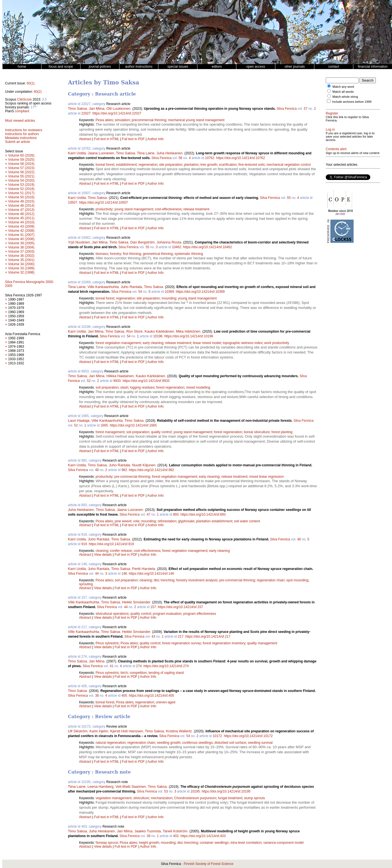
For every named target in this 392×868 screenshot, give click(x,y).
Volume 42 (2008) (21, 231)
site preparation (171, 165)
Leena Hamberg (100, 787)
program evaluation (167, 614)
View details (103, 555)
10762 (210, 158)
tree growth (209, 165)
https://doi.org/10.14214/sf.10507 (103, 203)
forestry (116, 254)
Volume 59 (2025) (21, 160)
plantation (191, 165)
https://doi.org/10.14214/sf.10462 (208, 247)
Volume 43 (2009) (21, 226)
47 (149, 515)
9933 (117, 381)
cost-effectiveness (168, 209)
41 (112, 666)
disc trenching (164, 580)
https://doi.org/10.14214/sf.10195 (226, 791)
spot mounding (297, 580)
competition (138, 673)
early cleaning (153, 343)
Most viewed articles (20, 121)
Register (332, 113)
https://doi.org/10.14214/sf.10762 (240, 158)
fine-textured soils (251, 165)
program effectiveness (200, 614)
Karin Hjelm (99, 731)
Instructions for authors (22, 134)
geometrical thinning (158, 254)
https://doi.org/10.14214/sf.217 (208, 637)
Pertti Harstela (144, 569)
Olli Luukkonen (118, 109)
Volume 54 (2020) (21, 181)
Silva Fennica (287, 109)
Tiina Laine (146, 153)
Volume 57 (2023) (21, 168)
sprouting (86, 584)
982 (124, 470)
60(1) (31, 83)
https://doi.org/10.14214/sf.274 (166, 666)
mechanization (161, 798)
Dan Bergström (142, 242)
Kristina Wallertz (179, 731)
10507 (73, 203)
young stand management (134, 209)
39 (149, 836)
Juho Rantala (131, 287)
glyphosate (186, 521)
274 (139, 666)
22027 (86, 113)
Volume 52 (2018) (21, 189)
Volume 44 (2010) (21, 222)
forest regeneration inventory (224, 643)
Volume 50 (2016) (21, 197)
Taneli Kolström (175, 831)
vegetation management (113, 798)
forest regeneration (170, 387)
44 (97, 574)
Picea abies (104, 120)
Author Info (155, 139)
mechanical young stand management (196, 120)
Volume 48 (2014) (21, 206)
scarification (228, 165)
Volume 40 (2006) (21, 239)
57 (306, 109)
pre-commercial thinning (132, 477)
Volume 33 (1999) (21, 268)
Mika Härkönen (188, 331)
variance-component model (284, 843)
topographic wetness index (242, 343)
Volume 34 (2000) (21, 264)
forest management (110, 432)
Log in (330, 130)
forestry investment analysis (197, 580)
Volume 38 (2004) (21, 247)
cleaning (102, 551)
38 (97, 696)
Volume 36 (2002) (21, 256)
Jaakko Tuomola (148, 831)
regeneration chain (270, 580)
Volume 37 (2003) (21, 252)
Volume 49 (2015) (21, 201)
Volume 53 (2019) (21, 185)
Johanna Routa (169, 242)
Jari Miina (97, 109)
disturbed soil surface (230, 743)
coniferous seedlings (197, 743)
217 (181, 637)
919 (84, 544)
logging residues (142, 387)
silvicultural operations (112, 614)
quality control (161, 432)
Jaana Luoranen (101, 153)
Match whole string (345, 97)
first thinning (132, 254)
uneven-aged (166, 702)
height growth (149, 843)
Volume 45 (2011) (21, 218)
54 (140, 292)
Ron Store (135, 331)
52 (89, 381)
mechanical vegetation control (289, 165)
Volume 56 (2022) (21, 172)
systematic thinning (189, 254)
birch (124, 673)
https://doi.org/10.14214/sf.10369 (200, 292)
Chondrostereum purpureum (195, 798)
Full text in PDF (133, 139)
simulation (122, 120)
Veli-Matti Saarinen (131, 787)
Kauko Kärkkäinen (159, 331)
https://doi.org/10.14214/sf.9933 (146, 381)
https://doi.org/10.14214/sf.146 (151, 574)
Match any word (343, 87)
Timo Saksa (77, 109)
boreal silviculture (257, 432)
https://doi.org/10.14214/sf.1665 (133, 425)
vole (136, 521)
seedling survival (260, 743)
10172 (217, 736)
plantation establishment (214, 521)
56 (180, 158)
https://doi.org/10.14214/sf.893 (203, 515)
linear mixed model (207, 343)
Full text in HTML (107, 139)
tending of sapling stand (166, 673)
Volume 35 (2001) (21, 260)
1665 (104, 425)
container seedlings (214, 843)
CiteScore (24, 99)
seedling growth (169, 743)
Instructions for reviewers (24, 130)
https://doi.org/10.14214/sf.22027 (117, 113)
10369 (169, 292)
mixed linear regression (266, 477)
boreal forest (105, 165)
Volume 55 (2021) (21, 176)
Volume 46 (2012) (21, 214)
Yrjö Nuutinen (79, 242)
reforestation (167, 521)
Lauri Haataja (79, 420)
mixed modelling (198, 387)
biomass (102, 254)
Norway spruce (107, 843)
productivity (104, 209)
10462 (177, 247)
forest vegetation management (118, 343)
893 (176, 515)
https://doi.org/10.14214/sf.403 (203, 836)
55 (289, 198)
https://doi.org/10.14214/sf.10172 (248, 736)
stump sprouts (254, 798)
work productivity (277, 343)
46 (299, 539)
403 (176, 836)
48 (97, 470)
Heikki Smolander (136, 602)
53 (166, 791)
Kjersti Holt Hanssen (127, 731)
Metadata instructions (21, 138)
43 (153, 637)
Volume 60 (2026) (21, 155)
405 (124, 696)
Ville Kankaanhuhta (103, 287)
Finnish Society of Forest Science (209, 864)
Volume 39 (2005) (21, 243)
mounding (169, 298)
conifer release (121, 551)
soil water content (247, 521)
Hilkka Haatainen (120, 376)
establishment (126, 165)
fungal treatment (230, 798)
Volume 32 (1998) (21, 272)
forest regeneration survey (181, 643)
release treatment (196, 209)
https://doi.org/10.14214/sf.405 (151, 696)
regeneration (148, 165)
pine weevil (123, 521)
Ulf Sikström (78, 731)
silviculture (141, 798)
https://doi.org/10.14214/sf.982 (151, 470)
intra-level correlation (246, 843)
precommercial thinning (149, 120)
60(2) (38, 92)
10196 (158, 336)
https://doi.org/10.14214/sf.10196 (189, 336)
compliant (22, 111)
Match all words (343, 92)
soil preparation (107, 387)
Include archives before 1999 (352, 102)
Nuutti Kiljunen (144, 465)
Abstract (85, 139)
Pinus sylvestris (107, 643)
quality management (262, 643)
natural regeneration (110, 743)
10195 (195, 791)
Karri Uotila (77, 153)
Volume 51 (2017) (21, 193)
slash (124, 387)
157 (153, 607)
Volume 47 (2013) (21, 210)
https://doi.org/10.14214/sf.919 (111, 544)
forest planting (282, 432)
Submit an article (17, 142)
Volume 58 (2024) (21, 164)
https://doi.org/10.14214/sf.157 (180, 607)
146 (124, 574)
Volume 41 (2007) (21, 235)
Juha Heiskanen (169, 153)
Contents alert (336, 149)
